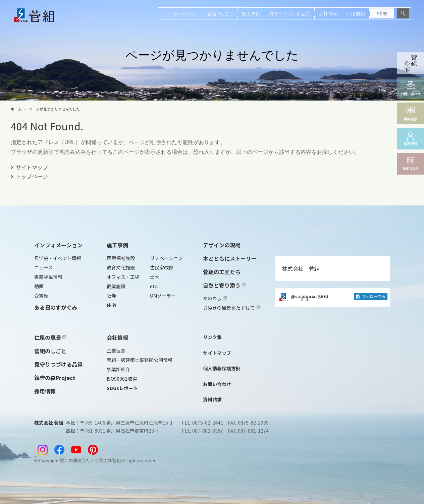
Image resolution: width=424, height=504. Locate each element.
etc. (154, 286)
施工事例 (251, 13)
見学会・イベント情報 (58, 258)
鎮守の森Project (55, 378)
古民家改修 (162, 267)
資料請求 (212, 399)
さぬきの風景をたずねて (231, 308)
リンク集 (212, 337)
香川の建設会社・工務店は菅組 (90, 460)
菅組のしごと (220, 13)
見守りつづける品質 (289, 13)
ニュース (43, 267)
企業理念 (116, 351)
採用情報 (356, 13)
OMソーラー (163, 296)
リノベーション (166, 258)
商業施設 (116, 286)
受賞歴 (41, 296)
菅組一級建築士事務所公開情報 (140, 360)
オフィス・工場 (123, 277)
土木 (155, 277)
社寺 (111, 296)
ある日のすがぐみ (56, 307)
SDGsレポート (122, 388)
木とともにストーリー (230, 258)
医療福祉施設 (121, 258)
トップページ (32, 176)
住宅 (111, 305)
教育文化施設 (121, 267)
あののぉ (215, 298)
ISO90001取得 (122, 379)
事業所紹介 (118, 369)
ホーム (16, 109)
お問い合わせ (217, 384)
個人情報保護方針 (222, 368)
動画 (39, 286)
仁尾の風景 (50, 337)
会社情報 (328, 13)
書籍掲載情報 (48, 277)
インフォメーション (180, 13)
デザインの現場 (222, 245)
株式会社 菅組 (301, 268)
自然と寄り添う (224, 285)
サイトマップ (32, 167)
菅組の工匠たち (222, 272)
